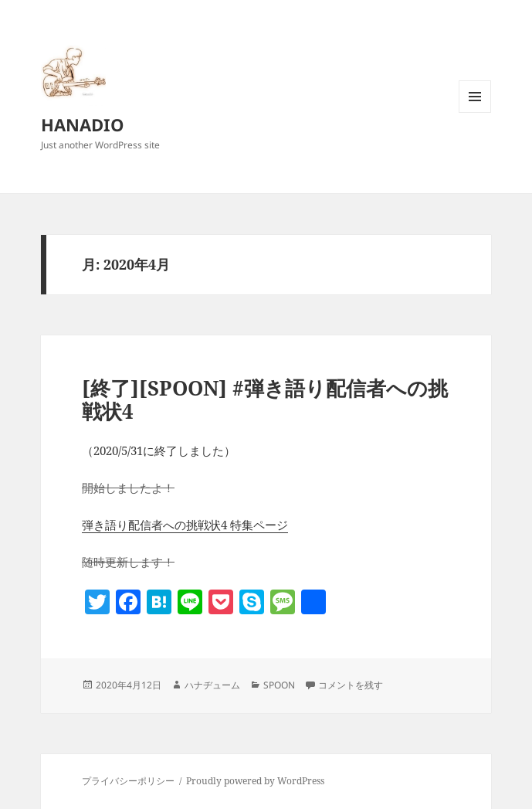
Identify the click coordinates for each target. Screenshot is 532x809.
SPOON (279, 685)
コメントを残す (351, 685)
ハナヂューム (212, 685)
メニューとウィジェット (475, 112)
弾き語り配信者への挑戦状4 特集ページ (185, 525)
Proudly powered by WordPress (255, 781)
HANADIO (83, 124)
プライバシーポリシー (128, 781)
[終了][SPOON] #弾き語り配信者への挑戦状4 (265, 399)
